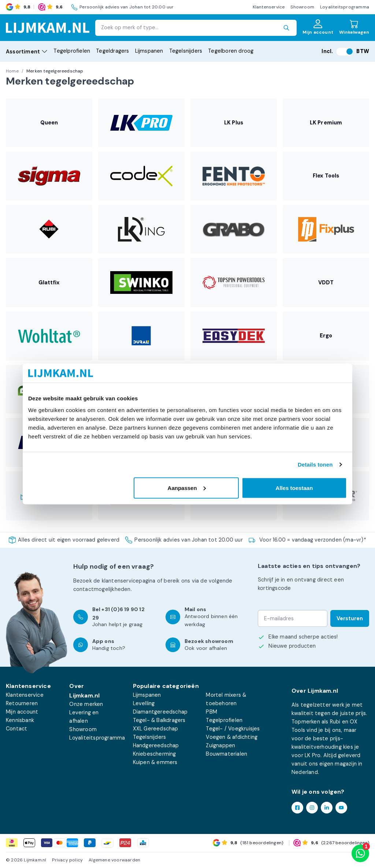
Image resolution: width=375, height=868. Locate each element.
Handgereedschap (156, 745)
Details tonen (315, 465)
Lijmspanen (149, 51)
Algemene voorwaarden (114, 860)
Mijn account (22, 712)
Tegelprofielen (72, 51)
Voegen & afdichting (232, 737)
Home (12, 71)
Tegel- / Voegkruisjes (233, 729)
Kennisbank (20, 720)
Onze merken (86, 704)
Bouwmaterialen (227, 754)
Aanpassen (187, 488)
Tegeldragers (112, 51)
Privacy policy (67, 860)
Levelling (144, 703)
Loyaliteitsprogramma (345, 7)
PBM (211, 712)
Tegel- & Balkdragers (159, 720)
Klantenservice (269, 7)
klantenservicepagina (129, 581)
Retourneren (22, 703)
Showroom (302, 7)
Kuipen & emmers (155, 762)
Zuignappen (220, 745)
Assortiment (27, 52)
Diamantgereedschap (160, 712)
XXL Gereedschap (156, 729)
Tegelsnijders (186, 51)
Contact (16, 729)
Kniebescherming (155, 754)
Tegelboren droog (231, 51)
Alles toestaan (294, 488)
